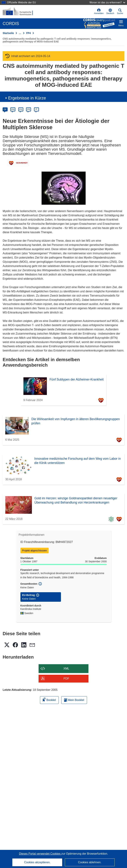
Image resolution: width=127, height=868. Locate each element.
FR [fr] (29, 109)
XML (66, 669)
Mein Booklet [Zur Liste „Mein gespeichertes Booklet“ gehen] (74, 700)
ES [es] (21, 109)
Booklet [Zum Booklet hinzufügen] (49, 699)
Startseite (8, 33)
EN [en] (13, 109)
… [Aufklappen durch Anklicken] (20, 33)
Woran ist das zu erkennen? (107, 2)
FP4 (29, 33)
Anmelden (99, 12)
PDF (66, 679)
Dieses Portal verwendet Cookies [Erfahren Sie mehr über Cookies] (40, 854)
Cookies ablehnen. (90, 862)
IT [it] (36, 109)
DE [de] (5, 109)
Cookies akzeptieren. (37, 862)
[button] (110, 12)
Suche (120, 12)
